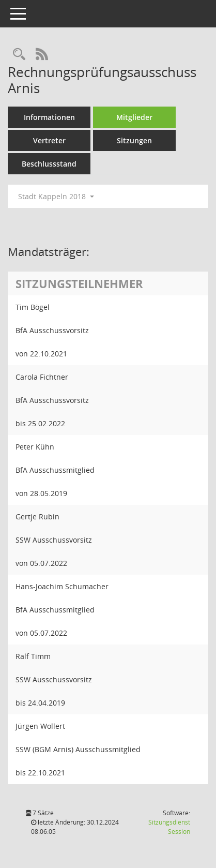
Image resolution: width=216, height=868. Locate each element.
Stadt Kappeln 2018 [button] (56, 196)
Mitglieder (134, 117)
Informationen (49, 117)
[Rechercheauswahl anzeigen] (19, 55)
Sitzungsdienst (169, 827)
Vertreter (49, 140)
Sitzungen (134, 140)
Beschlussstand (49, 164)
